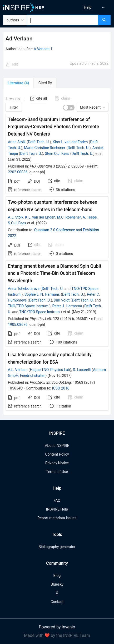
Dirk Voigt (62, 300)
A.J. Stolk (16, 217)
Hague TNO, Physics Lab (50, 370)
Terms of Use (57, 472)
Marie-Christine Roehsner (45, 148)
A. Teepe (90, 217)
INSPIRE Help (57, 509)
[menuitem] (88, 7)
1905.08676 (18, 325)
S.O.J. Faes (17, 223)
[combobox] (63, 20)
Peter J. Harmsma (67, 306)
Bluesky (57, 584)
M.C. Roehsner (69, 217)
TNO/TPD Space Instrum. (29, 306)
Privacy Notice (57, 463)
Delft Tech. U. (39, 142)
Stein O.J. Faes (57, 154)
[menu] (87, 7)
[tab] (18, 83)
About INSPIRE (57, 446)
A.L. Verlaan (18, 370)
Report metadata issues (57, 518)
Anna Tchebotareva (24, 289)
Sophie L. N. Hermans (42, 294)
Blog (57, 576)
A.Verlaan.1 (43, 49)
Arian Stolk (17, 142)
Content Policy (57, 454)
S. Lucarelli (82, 370)
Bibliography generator (57, 547)
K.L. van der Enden (40, 217)
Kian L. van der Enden (70, 142)
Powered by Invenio (57, 627)
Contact (57, 602)
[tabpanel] (57, 252)
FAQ (57, 501)
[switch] (69, 108)
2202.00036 (18, 172)
